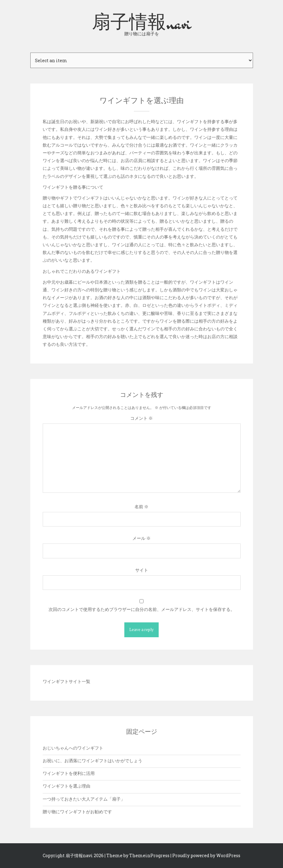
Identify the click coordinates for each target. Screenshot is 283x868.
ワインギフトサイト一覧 (66, 681)
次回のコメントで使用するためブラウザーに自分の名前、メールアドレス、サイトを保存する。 (142, 609)
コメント (141, 418)
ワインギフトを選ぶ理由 (66, 786)
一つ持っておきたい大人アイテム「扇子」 (84, 799)
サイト (142, 570)
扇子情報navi (142, 23)
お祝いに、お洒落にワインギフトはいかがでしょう (92, 761)
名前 (141, 507)
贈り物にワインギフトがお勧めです (77, 812)
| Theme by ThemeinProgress (137, 855)
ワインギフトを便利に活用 (69, 773)
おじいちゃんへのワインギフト (73, 748)
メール (141, 538)
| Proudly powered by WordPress (205, 855)
